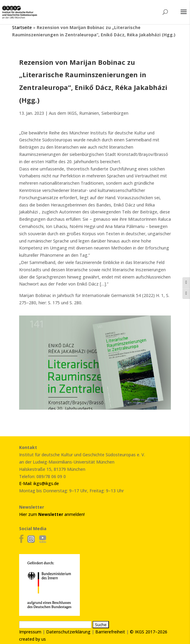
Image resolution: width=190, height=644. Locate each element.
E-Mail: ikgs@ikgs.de (39, 483)
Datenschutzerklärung (68, 632)
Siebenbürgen (115, 113)
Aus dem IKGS (63, 113)
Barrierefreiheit (110, 632)
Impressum (30, 632)
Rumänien (89, 113)
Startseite (22, 27)
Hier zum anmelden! (52, 514)
